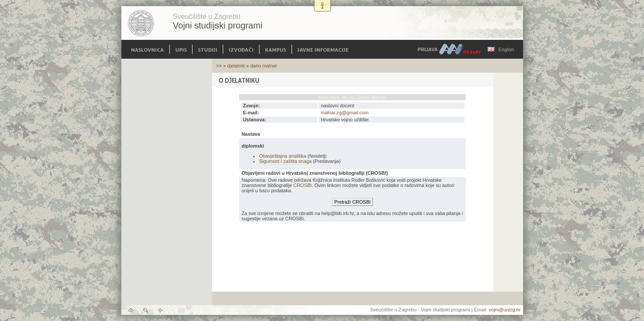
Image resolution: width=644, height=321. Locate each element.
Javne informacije (323, 49)
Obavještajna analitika (283, 156)
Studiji (208, 49)
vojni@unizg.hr (505, 310)
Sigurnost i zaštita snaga (285, 161)
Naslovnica (147, 49)
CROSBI (302, 185)
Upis (181, 49)
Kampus (276, 49)
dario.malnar (264, 66)
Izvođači (241, 49)
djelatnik (236, 66)
